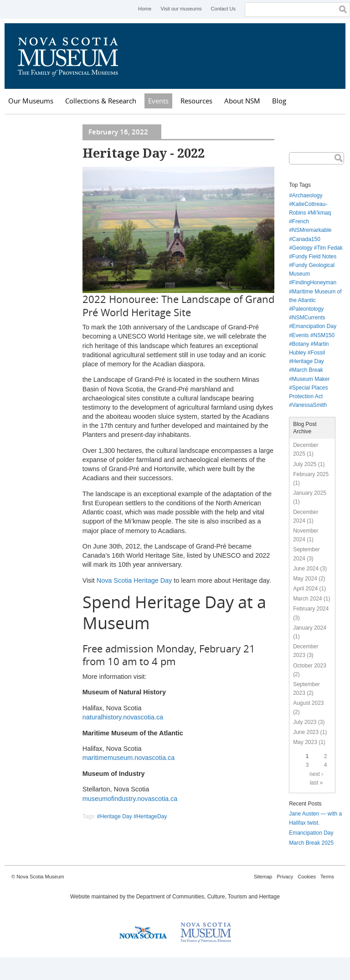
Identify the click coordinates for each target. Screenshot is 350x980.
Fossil (318, 353)
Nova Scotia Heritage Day (134, 580)
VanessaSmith (309, 405)
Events (158, 101)
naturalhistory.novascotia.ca (123, 717)
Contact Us (223, 9)
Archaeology (307, 195)
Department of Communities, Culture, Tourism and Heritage (208, 897)
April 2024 (305, 589)
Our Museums (31, 101)
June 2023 (306, 732)
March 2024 (307, 599)
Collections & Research (101, 101)
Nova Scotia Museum (73, 56)
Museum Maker (311, 379)
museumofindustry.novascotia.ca (130, 799)
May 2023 (305, 742)
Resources (196, 101)
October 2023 (310, 666)
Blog (279, 101)
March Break (308, 370)
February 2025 (311, 474)
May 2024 (305, 579)
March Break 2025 (311, 843)
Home (145, 9)
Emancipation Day (314, 326)
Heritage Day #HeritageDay (134, 816)
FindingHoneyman (314, 282)
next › (316, 774)
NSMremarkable (312, 230)
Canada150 (306, 239)
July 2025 (305, 464)
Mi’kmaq (321, 213)
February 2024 (311, 609)
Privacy (285, 877)
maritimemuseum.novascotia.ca (129, 758)
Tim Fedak (330, 248)
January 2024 (310, 628)
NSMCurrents (309, 318)
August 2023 (308, 703)
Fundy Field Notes (314, 257)
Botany (301, 344)
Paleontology (308, 309)
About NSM (242, 101)
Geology (302, 248)
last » (317, 783)
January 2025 (310, 493)
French (301, 221)
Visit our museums (181, 9)
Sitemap (263, 877)
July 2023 (305, 722)
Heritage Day (308, 361)
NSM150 (324, 335)
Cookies (307, 877)
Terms (327, 877)
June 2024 (306, 569)
